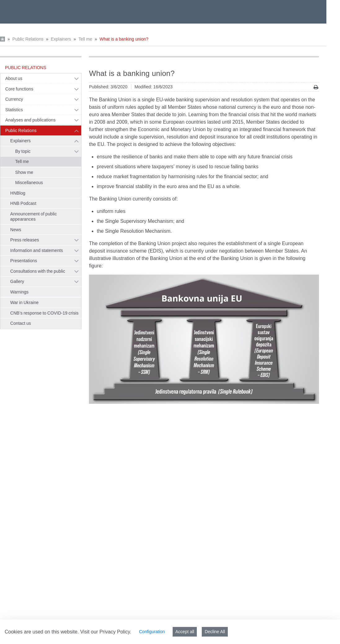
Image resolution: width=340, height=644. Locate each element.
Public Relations (28, 39)
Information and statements (37, 250)
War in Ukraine (24, 302)
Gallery (17, 281)
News (16, 230)
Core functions (19, 89)
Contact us (21, 323)
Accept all (185, 632)
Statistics (14, 110)
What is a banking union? (124, 39)
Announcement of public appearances (33, 217)
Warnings (19, 292)
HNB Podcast (23, 203)
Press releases (25, 240)
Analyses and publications (30, 120)
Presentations (24, 261)
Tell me (85, 39)
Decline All (215, 632)
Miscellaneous (29, 183)
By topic (23, 151)
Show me (24, 172)
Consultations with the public (38, 271)
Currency (14, 99)
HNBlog (18, 193)
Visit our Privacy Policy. (106, 632)
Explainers (61, 39)
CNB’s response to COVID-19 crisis (44, 313)
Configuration (152, 632)
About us (14, 78)
